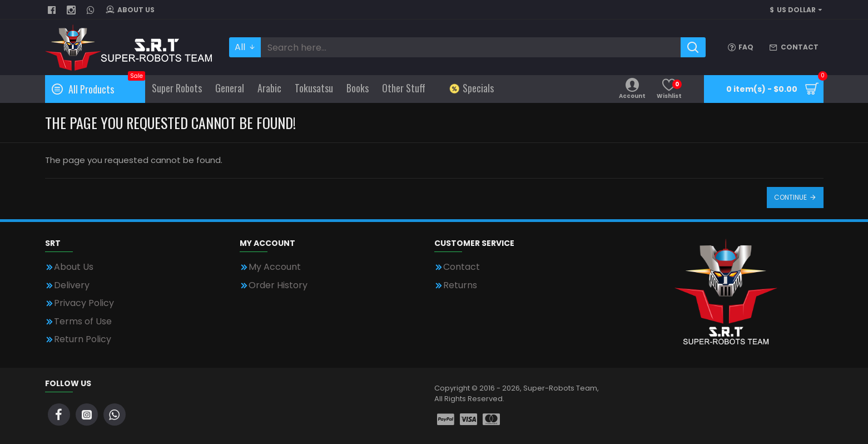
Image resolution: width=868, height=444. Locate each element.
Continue (790, 197)
